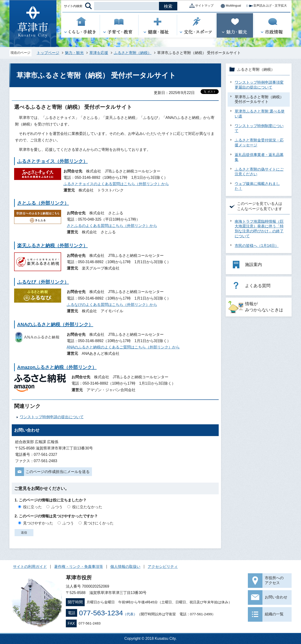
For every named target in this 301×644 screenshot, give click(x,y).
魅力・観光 (74, 53)
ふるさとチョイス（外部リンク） (52, 161)
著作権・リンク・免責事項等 (79, 567)
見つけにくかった (99, 523)
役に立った (32, 507)
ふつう (57, 507)
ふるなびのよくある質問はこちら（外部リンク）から (112, 305)
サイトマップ (201, 6)
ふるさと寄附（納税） (133, 53)
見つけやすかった (38, 523)
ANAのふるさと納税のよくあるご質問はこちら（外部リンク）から (123, 347)
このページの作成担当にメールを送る (58, 472)
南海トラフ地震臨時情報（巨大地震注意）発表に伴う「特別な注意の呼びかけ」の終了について (259, 229)
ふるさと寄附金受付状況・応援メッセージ (259, 143)
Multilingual (230, 6)
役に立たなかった (87, 507)
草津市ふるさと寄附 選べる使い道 (260, 114)
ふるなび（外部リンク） (43, 282)
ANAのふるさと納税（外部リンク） (55, 324)
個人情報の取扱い (125, 567)
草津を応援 (99, 53)
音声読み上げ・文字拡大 (266, 6)
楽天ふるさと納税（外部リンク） (52, 246)
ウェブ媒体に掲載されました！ (257, 186)
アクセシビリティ (163, 567)
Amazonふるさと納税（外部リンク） (57, 367)
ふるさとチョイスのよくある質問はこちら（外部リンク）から (116, 184)
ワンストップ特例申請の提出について (52, 417)
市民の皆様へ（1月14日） (257, 246)
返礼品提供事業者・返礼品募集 (259, 157)
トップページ (48, 53)
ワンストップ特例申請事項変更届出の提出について (259, 85)
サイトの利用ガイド (30, 567)
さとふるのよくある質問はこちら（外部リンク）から (112, 226)
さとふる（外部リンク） (43, 203)
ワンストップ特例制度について (259, 128)
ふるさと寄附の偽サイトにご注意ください (259, 172)
